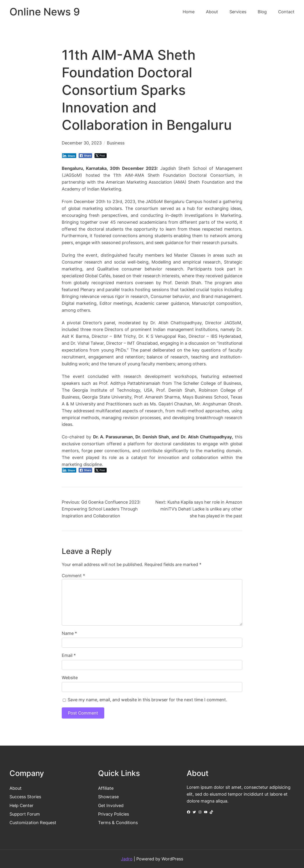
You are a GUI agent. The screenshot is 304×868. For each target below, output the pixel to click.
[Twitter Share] (101, 156)
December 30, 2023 (82, 143)
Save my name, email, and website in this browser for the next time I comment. (147, 700)
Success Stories (25, 797)
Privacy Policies (114, 814)
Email (69, 655)
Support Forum (25, 814)
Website (70, 678)
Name (69, 633)
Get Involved (111, 805)
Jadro (127, 859)
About (16, 788)
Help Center (21, 805)
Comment (73, 576)
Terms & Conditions (118, 822)
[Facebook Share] (85, 156)
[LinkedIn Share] (69, 156)
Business (116, 143)
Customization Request (33, 822)
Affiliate (106, 788)
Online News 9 (45, 12)
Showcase (108, 797)
